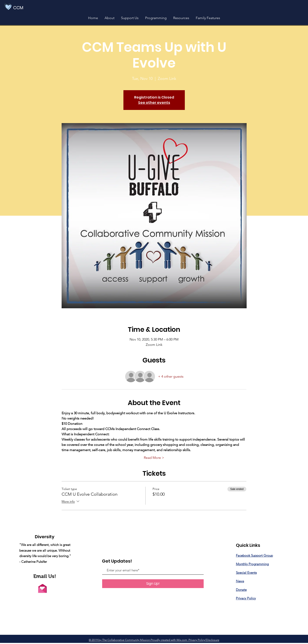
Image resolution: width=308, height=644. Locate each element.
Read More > (154, 458)
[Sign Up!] (153, 584)
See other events (154, 103)
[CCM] (24, 8)
